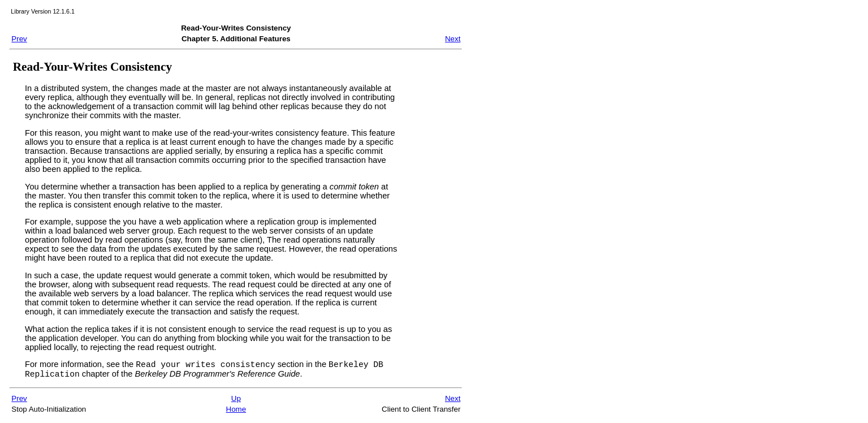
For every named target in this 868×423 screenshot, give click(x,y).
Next (453, 39)
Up (236, 402)
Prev (19, 39)
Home (236, 413)
